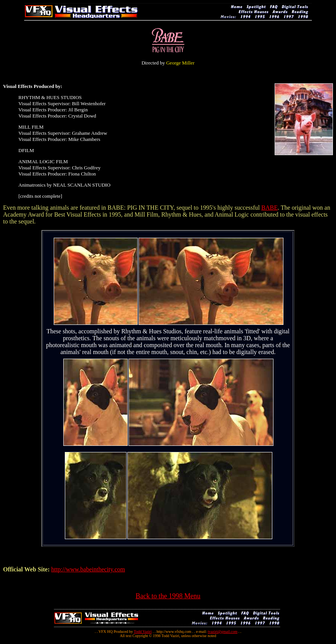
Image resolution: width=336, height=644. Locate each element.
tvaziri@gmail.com (223, 632)
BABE (269, 208)
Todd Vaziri (143, 632)
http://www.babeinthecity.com (88, 569)
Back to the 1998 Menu (168, 596)
